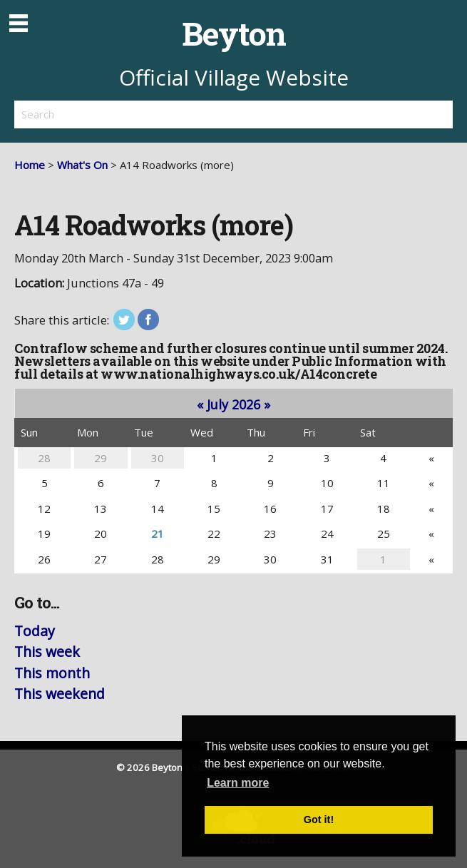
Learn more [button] (238, 783)
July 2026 (233, 404)
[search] (124, 114)
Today (35, 631)
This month (52, 673)
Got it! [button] (319, 820)
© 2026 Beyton (149, 767)
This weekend (60, 694)
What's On (82, 165)
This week (47, 652)
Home (30, 165)
